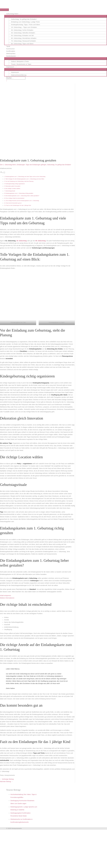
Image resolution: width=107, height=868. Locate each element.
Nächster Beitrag (6, 782)
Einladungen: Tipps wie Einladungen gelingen (32, 165)
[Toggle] (4, 173)
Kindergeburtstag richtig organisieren (15, 184)
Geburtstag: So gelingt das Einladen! (59, 165)
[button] (7, 81)
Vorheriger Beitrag (7, 779)
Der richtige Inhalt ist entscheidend (15, 198)
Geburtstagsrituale (10, 191)
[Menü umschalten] (56, 16)
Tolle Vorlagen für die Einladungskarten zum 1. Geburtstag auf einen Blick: (25, 179)
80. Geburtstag (41, 241)
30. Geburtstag (22, 241)
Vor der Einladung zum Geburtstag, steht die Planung (19, 181)
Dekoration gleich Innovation (13, 186)
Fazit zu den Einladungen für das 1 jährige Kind (18, 205)
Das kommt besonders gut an (14, 203)
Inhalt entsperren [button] (5, 596)
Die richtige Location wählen (13, 189)
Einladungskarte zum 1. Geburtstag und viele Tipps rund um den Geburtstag (25, 177)
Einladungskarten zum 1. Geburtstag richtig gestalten (19, 193)
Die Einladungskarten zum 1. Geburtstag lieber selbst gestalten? (22, 196)
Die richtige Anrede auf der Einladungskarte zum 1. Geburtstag (23, 201)
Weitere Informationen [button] (7, 598)
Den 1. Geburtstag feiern (8, 165)
